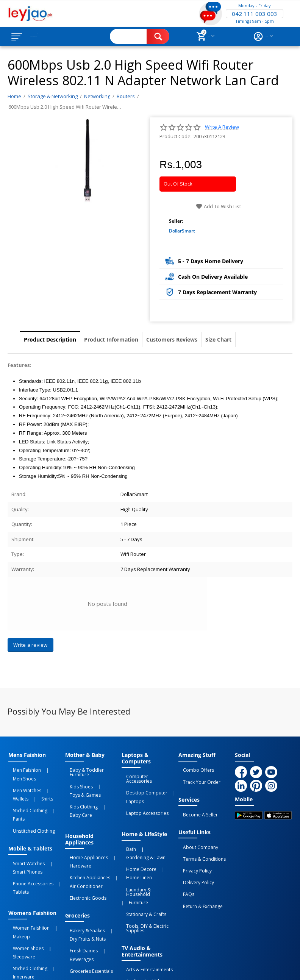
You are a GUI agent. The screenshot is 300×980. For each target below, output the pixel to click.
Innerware (19, 910)
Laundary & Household (146, 851)
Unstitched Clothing (29, 799)
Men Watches (23, 777)
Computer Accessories (146, 775)
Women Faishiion (27, 879)
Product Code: (176, 136)
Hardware (76, 834)
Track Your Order (197, 777)
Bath (127, 829)
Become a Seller (196, 806)
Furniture (131, 856)
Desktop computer (142, 783)
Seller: (176, 221)
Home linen (134, 843)
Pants (53, 790)
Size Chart (218, 339)
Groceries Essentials (87, 907)
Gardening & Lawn (155, 829)
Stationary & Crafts (142, 864)
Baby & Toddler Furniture (92, 769)
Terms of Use (154, 959)
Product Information (111, 339)
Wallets (49, 777)
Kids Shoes (77, 777)
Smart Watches (24, 828)
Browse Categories (52, 36)
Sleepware (20, 897)
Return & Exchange (198, 877)
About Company (196, 835)
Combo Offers (194, 769)
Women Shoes (24, 892)
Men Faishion (22, 769)
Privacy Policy (193, 852)
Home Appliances (84, 829)
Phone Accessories (29, 841)
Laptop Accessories (143, 797)
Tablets (16, 846)
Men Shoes (52, 769)
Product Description (50, 339)
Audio (128, 920)
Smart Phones (23, 833)
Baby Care (108, 790)
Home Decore (137, 838)
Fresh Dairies (79, 898)
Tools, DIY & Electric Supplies (143, 874)
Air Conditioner (82, 847)
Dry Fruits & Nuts (83, 890)
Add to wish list (218, 206)
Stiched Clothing (26, 790)
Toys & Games (81, 782)
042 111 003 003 (255, 14)
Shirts (14, 782)
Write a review (222, 127)
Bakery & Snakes (83, 885)
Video (145, 920)
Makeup (17, 883)
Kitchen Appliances (85, 843)
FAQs (184, 869)
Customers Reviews (172, 339)
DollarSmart (182, 231)
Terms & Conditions (200, 844)
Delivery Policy (194, 860)
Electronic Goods (84, 856)
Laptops (130, 788)
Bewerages (109, 898)
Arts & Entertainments (145, 912)
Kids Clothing (79, 790)
